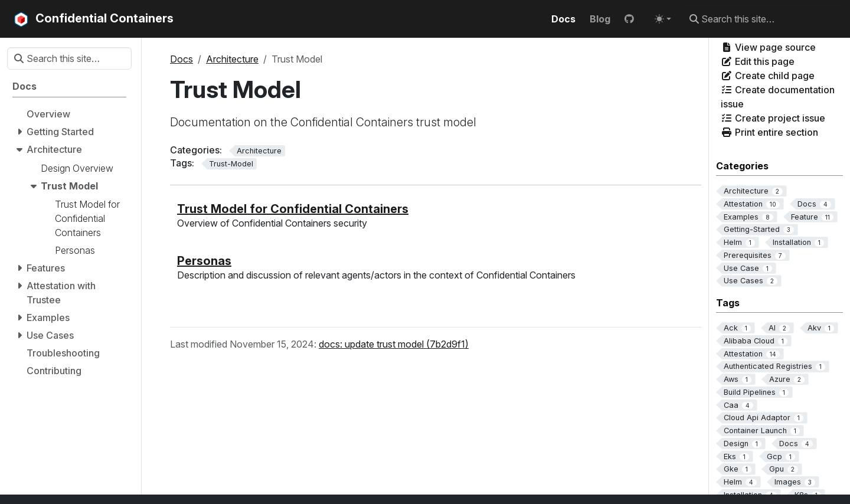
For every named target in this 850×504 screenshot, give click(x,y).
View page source (768, 47)
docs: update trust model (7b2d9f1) (394, 344)
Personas (204, 261)
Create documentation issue (778, 97)
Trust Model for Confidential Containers (293, 209)
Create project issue (773, 118)
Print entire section (769, 132)
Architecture (232, 59)
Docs (182, 59)
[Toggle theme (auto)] (663, 19)
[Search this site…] (763, 19)
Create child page (768, 76)
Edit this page (758, 61)
